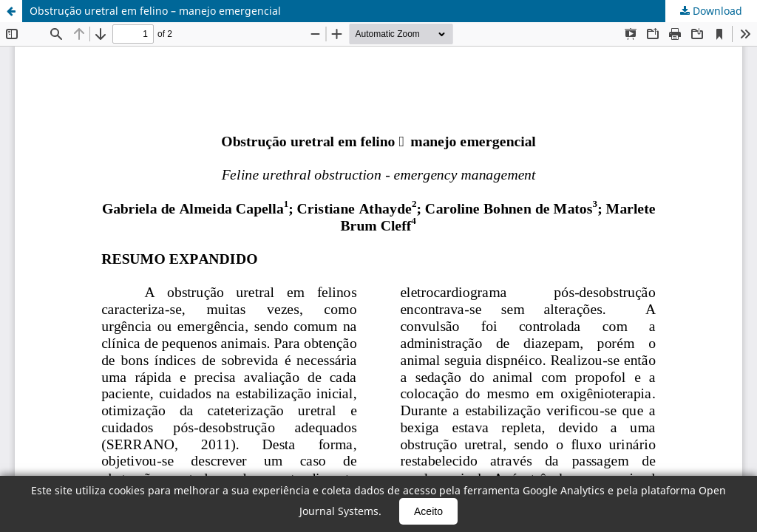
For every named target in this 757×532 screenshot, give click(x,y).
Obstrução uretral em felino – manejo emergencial (155, 11)
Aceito (428, 511)
